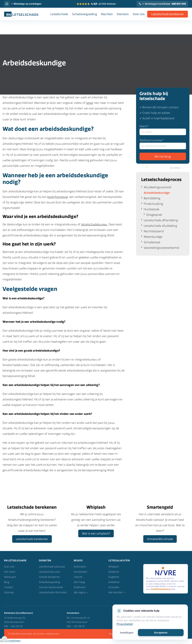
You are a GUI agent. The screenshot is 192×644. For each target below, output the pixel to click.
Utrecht (78, 579)
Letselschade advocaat (52, 569)
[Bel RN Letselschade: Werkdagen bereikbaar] (162, 4)
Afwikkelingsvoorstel (158, 187)
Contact (9, 589)
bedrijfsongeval (58, 197)
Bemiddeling (152, 198)
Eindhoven (80, 589)
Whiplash (114, 569)
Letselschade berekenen (168, 14)
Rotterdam (80, 569)
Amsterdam (81, 574)
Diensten (123, 14)
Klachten (107, 14)
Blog (7, 584)
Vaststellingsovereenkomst (162, 248)
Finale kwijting (153, 204)
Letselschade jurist (50, 574)
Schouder (114, 589)
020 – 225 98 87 (76, 628)
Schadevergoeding (85, 14)
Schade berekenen (49, 579)
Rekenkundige (153, 237)
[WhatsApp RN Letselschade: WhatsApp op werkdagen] (7, 4)
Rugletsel (114, 579)
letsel (89, 103)
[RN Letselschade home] (21, 14)
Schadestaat (152, 242)
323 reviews (175, 168)
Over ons (139, 14)
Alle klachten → (117, 594)
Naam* (163, 130)
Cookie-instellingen (10, 642)
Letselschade (59, 14)
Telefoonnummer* (163, 144)
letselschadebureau (94, 224)
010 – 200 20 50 (13, 628)
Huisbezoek (152, 209)
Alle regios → (81, 594)
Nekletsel (114, 574)
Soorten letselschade (51, 589)
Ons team (10, 574)
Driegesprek (154, 215)
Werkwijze (10, 579)
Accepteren (161, 633)
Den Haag (79, 584)
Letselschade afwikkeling (160, 226)
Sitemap (9, 594)
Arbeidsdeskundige (157, 193)
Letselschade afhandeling (161, 220)
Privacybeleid (125, 624)
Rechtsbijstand (154, 231)
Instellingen (127, 633)
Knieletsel (114, 584)
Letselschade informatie (53, 594)
